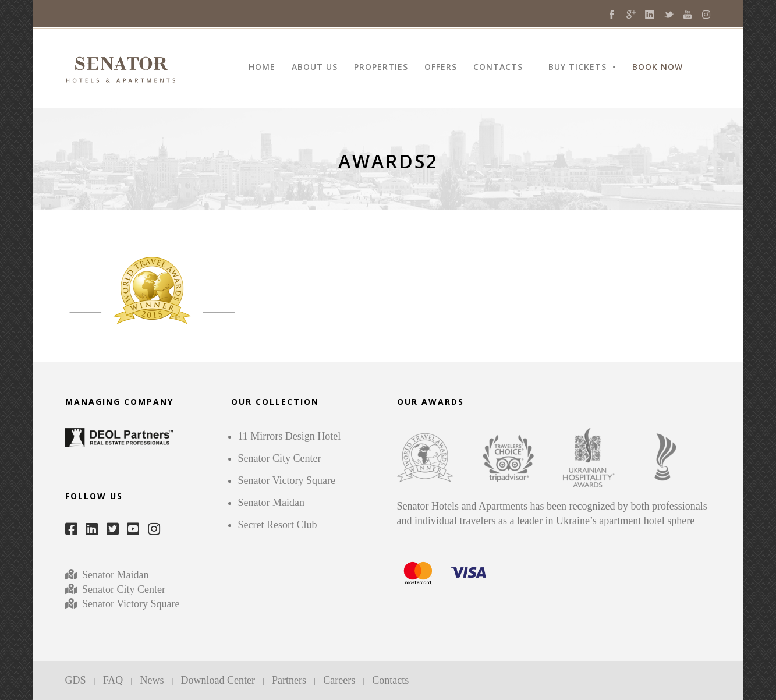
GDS (76, 680)
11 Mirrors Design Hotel (290, 436)
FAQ (113, 680)
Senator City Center (123, 589)
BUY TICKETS (577, 68)
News (152, 680)
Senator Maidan (114, 575)
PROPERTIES (381, 68)
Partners (289, 680)
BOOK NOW (658, 68)
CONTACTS (498, 68)
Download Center (218, 680)
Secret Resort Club (278, 525)
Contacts (390, 680)
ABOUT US (315, 68)
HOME (262, 68)
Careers (339, 680)
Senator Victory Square (131, 604)
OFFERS (441, 68)
